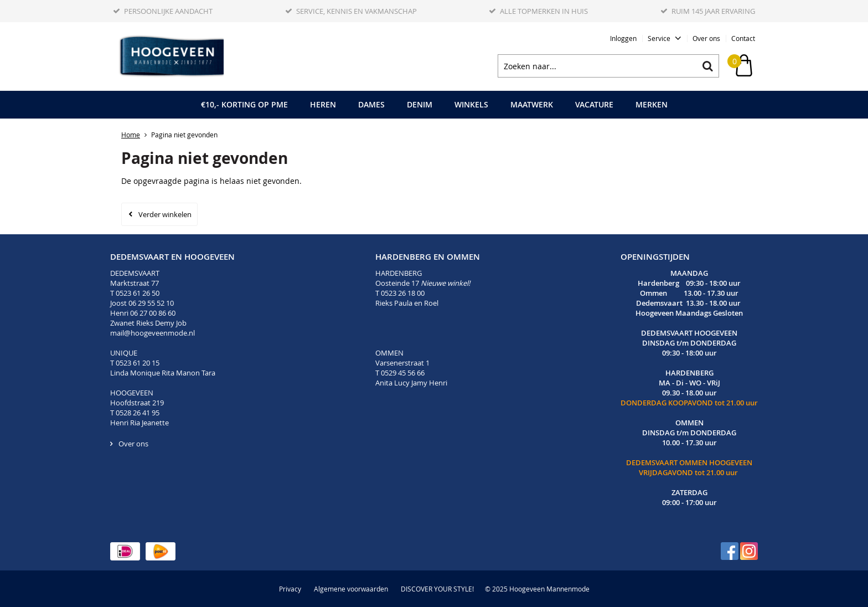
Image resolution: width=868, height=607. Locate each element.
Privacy (290, 589)
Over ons (706, 38)
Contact (743, 38)
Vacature (594, 104)
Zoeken (707, 66)
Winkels (471, 104)
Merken (652, 104)
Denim (420, 104)
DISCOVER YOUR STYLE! (437, 589)
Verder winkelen (165, 214)
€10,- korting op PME (244, 104)
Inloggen (623, 38)
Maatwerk (532, 104)
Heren (323, 104)
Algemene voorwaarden (351, 589)
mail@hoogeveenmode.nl (153, 333)
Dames (371, 104)
